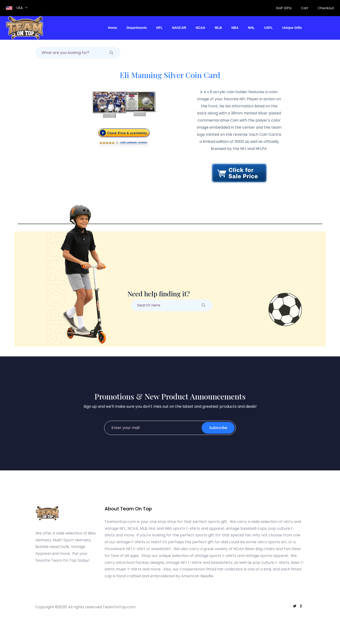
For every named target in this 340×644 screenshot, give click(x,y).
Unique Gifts (292, 28)
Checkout (326, 8)
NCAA (200, 28)
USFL (269, 28)
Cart (305, 8)
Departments (137, 28)
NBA (235, 28)
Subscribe (218, 428)
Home (113, 28)
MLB (218, 28)
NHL (251, 28)
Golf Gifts (284, 8)
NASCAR (179, 28)
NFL (159, 28)
